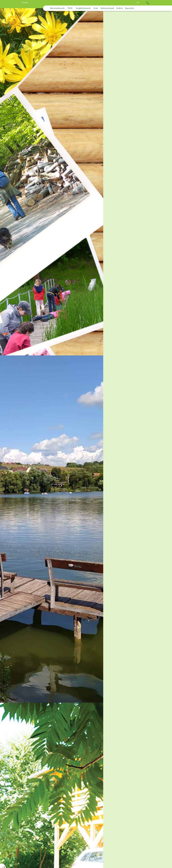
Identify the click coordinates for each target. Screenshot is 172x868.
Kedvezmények (107, 8)
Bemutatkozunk (57, 8)
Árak (96, 8)
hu (138, 3)
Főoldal (25, 3)
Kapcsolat (129, 8)
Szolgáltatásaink (83, 8)
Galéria (120, 8)
